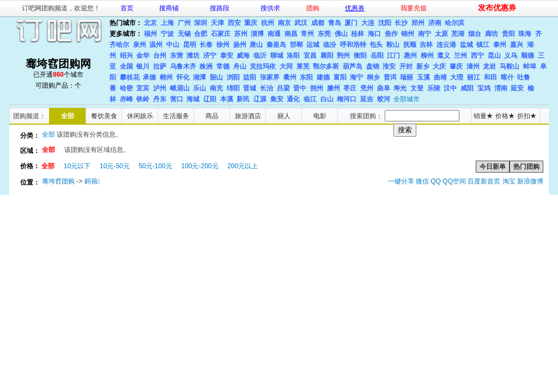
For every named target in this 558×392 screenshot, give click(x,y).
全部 (68, 116)
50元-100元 (155, 166)
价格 (505, 116)
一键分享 (401, 181)
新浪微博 (530, 181)
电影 (320, 116)
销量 (483, 116)
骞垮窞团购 (58, 181)
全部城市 (407, 99)
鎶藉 (92, 181)
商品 (212, 116)
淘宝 (509, 181)
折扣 (527, 116)
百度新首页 (484, 181)
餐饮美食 (104, 116)
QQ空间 (454, 181)
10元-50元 (115, 166)
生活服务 (176, 116)
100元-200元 (199, 166)
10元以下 (77, 166)
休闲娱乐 (140, 116)
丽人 (284, 116)
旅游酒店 (248, 116)
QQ (436, 181)
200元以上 (242, 166)
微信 (422, 181)
